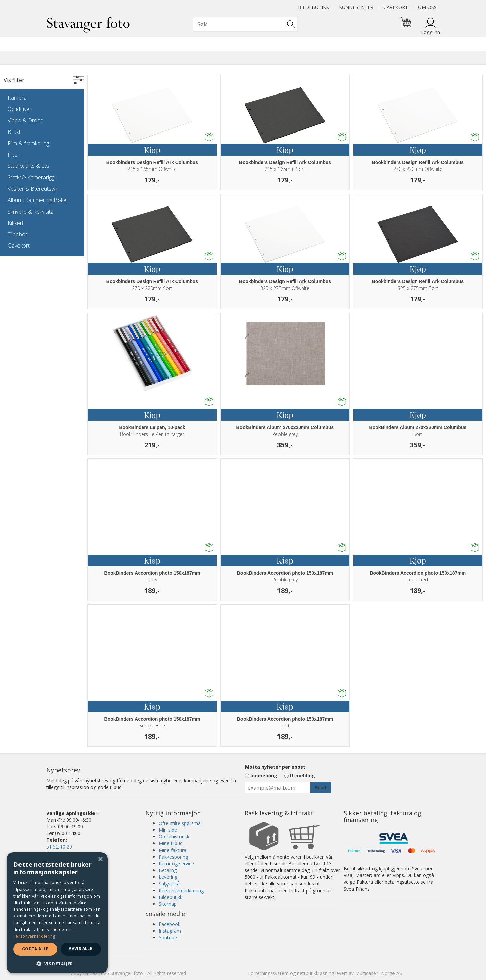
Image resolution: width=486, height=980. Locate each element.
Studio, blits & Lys (29, 166)
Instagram (170, 931)
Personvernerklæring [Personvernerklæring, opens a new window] (34, 936)
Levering (168, 877)
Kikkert (16, 223)
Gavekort (396, 7)
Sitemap (168, 904)
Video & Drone (26, 120)
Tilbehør (17, 234)
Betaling (168, 870)
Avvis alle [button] (81, 949)
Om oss (427, 7)
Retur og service (176, 863)
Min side (168, 830)
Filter (14, 155)
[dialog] (57, 913)
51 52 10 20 (59, 847)
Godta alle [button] (35, 949)
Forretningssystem (268, 973)
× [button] (100, 859)
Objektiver (20, 109)
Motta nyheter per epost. (276, 767)
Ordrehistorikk (174, 837)
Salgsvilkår (170, 884)
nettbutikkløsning (315, 973)
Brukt (14, 132)
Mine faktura (173, 850)
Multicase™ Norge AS (379, 973)
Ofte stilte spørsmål (180, 823)
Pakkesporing (173, 857)
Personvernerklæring (181, 890)
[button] (57, 963)
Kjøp (152, 150)
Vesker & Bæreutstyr (33, 189)
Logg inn (431, 32)
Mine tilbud (171, 843)
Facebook (170, 924)
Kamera (17, 98)
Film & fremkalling (28, 143)
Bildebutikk (313, 7)
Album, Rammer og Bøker (38, 200)
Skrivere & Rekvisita (31, 212)
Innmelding (264, 775)
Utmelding (302, 775)
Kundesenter (356, 7)
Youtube (168, 937)
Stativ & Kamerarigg (31, 177)
